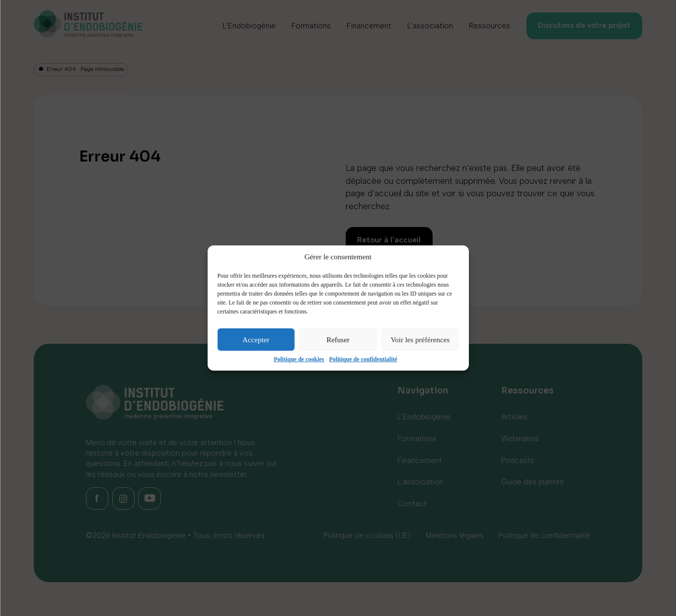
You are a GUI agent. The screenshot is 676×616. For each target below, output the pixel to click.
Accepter (256, 340)
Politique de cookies (299, 359)
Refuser (338, 340)
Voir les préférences (420, 340)
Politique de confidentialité (363, 359)
